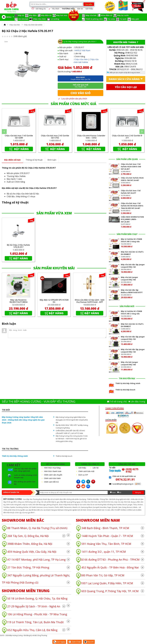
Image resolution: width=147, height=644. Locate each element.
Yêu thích (54, 9)
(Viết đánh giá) (14, 36)
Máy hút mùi (62, 15)
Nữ (120, 492)
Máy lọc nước (123, 15)
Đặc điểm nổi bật (12, 160)
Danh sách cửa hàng (124, 79)
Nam (114, 492)
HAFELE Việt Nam (82, 50)
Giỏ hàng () (38, 9)
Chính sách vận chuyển (53, 475)
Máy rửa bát (91, 15)
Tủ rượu (111, 19)
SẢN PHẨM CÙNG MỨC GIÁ (73, 104)
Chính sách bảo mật (86, 471)
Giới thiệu (89, 9)
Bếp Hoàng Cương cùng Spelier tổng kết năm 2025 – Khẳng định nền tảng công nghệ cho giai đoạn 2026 (23, 420)
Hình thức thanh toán (53, 471)
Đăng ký (138, 492)
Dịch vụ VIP (83, 475)
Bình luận (52, 160)
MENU (10, 17)
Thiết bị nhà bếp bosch (64, 456)
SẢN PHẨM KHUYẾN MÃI (54, 268)
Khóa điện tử (107, 15)
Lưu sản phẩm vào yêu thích (72, 99)
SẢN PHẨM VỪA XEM (54, 213)
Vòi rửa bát (23, 19)
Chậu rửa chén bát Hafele (33, 25)
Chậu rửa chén (39, 19)
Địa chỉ (89, 642)
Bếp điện (33, 15)
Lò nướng (55, 19)
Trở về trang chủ (118, 401)
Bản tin (80, 9)
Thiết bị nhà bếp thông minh (15, 456)
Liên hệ (95, 468)
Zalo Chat (75, 642)
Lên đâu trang (138, 401)
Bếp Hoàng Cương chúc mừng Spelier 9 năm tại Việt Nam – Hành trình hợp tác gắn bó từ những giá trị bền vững (72, 439)
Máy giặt (135, 19)
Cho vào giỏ (81, 93)
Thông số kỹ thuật (34, 160)
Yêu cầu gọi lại (126, 87)
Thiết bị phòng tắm (94, 19)
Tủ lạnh (123, 19)
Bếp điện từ (46, 15)
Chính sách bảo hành (52, 478)
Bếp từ (21, 15)
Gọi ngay (59, 642)
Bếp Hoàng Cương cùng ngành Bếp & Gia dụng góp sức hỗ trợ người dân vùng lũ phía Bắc (72, 420)
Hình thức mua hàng (52, 468)
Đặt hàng (21, 149)
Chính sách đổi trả (51, 482)
